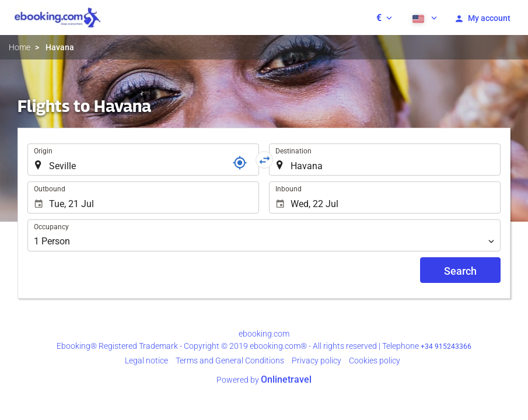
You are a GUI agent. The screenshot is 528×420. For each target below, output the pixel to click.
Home (20, 47)
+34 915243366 (446, 346)
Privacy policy (317, 360)
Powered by (264, 380)
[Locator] (240, 163)
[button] (384, 17)
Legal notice (146, 360)
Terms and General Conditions (230, 360)
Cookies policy (375, 360)
